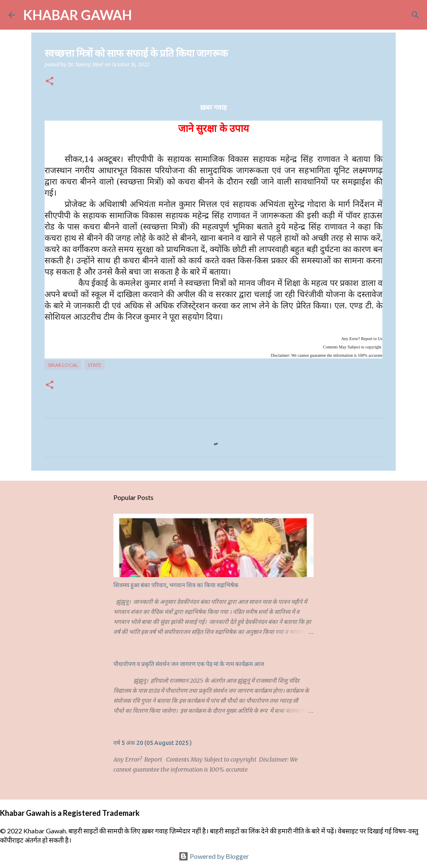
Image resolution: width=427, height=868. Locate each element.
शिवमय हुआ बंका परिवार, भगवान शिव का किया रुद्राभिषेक (176, 585)
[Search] (143, 15)
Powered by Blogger (214, 856)
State (94, 365)
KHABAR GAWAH (78, 15)
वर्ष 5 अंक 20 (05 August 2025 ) (153, 743)
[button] (50, 82)
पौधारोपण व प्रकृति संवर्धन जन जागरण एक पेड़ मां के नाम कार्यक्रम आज (189, 664)
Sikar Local (63, 365)
